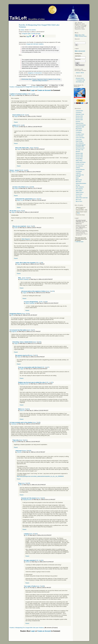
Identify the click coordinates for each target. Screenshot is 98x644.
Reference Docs (80, 123)
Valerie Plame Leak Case (82, 198)
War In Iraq (78, 200)
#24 (42, 560)
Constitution (79, 132)
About (80, 35)
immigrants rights (26, 34)
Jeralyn (22, 30)
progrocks (14, 331)
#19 (46, 302)
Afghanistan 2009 (80, 127)
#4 (28, 115)
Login (33, 90)
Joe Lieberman (79, 166)
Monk (79, 213)
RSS (83, 35)
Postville (33, 34)
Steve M (22, 410)
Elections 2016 (79, 116)
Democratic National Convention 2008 (81, 145)
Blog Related (79, 129)
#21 (52, 382)
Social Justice (79, 194)
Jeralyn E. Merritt (80, 73)
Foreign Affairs (79, 159)
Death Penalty (79, 141)
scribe (16, 228)
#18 (53, 291)
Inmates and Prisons (81, 162)
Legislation (78, 173)
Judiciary (78, 168)
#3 (29, 314)
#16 (29, 278)
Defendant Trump (80, 114)
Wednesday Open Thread (29, 79)
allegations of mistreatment (35, 73)
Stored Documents (80, 148)
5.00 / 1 (30, 94)
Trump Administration (81, 125)
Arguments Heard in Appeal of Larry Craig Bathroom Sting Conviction (46, 80)
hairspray (14, 424)
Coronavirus (79, 112)
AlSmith (16, 127)
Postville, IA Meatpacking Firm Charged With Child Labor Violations (27, 87)
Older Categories (80, 187)
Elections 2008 (79, 155)
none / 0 (33, 148)
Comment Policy (82, 36)
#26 (33, 187)
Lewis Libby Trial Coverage (80, 176)
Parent (16, 122)
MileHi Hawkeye (24, 279)
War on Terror (79, 201)
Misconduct (78, 182)
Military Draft (79, 180)
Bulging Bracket (24, 384)
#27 (40, 199)
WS (12, 315)
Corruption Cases (80, 134)
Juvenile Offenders (80, 169)
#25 (27, 170)
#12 (37, 148)
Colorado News (79, 111)
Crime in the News (80, 138)
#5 (34, 226)
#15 (30, 451)
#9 (39, 422)
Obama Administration (81, 183)
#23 (36, 534)
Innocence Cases (80, 164)
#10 (40, 342)
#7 (34, 330)
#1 (24, 211)
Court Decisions (80, 136)
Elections (78, 151)
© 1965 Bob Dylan (79, 242)
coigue (16, 116)
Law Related (79, 171)
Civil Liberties (32, 30)
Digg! (28, 36)
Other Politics (79, 191)
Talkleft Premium (80, 192)
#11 (26, 440)
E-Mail (76, 36)
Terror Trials (79, 196)
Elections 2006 (79, 153)
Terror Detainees (80, 143)
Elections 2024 (79, 120)
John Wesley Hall (80, 82)
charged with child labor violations (35, 44)
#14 (28, 409)
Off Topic (78, 185)
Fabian (13, 95)
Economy (78, 121)
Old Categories (79, 189)
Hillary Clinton (79, 161)
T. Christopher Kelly (80, 80)
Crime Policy (79, 139)
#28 (43, 586)
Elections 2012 (79, 118)
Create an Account (44, 90)
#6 (23, 125)
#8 (42, 263)
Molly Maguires (26, 239)
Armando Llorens (80, 78)
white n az (14, 172)
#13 (36, 355)
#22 (43, 498)
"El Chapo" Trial (79, 150)
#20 (29, 483)
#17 (48, 367)
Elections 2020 (79, 157)
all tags (38, 34)
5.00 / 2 (24, 115)
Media (77, 178)
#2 (34, 94)
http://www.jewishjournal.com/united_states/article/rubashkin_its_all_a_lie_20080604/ (40, 476)
